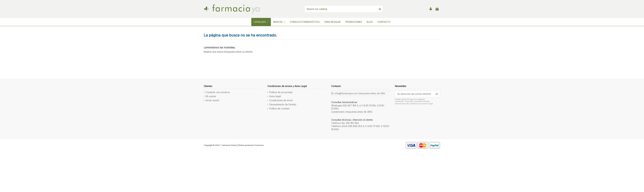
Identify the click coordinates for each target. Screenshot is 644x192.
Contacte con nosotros (218, 92)
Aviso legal (275, 96)
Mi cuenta (211, 96)
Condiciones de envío (281, 100)
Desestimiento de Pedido (283, 104)
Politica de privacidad (281, 92)
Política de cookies (279, 109)
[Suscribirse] (437, 94)
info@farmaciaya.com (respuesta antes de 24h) (360, 93)
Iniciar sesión (212, 100)
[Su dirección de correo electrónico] (414, 94)
